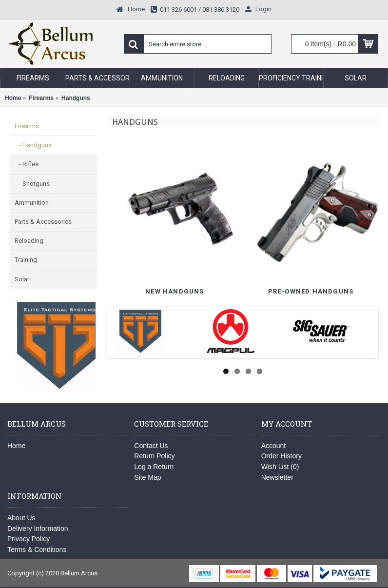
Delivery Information (38, 529)
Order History (281, 456)
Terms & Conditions (37, 549)
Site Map (147, 477)
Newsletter (277, 477)
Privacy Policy (29, 539)
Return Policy (154, 456)
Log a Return (154, 467)
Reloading (29, 241)
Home (16, 446)
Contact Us (151, 446)
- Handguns (33, 145)
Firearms (27, 126)
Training (26, 260)
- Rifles (27, 164)
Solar (22, 279)
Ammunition (32, 203)
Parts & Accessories (43, 222)
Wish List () (280, 467)
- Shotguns (32, 184)
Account (274, 446)
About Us (21, 518)
